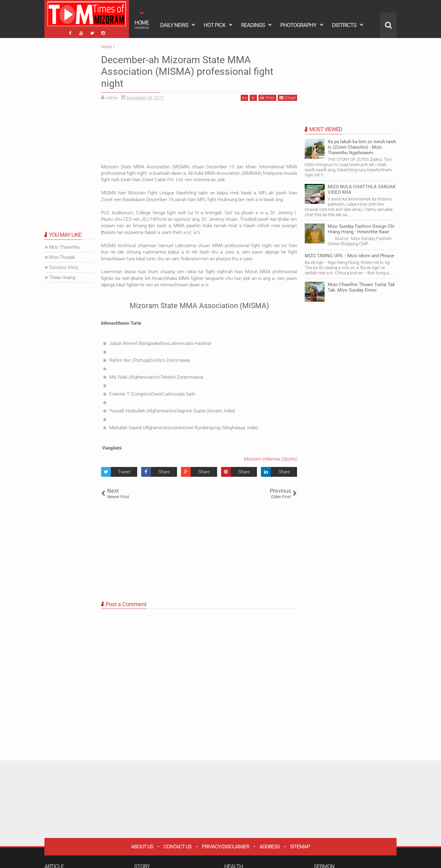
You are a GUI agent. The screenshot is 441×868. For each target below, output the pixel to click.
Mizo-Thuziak (62, 257)
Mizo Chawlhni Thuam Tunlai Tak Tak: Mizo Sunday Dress (361, 287)
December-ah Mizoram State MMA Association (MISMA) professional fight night (187, 72)
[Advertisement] (199, 131)
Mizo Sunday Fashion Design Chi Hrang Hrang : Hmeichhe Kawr (361, 229)
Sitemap (300, 847)
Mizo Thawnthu (64, 247)
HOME (142, 25)
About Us (142, 847)
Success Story (64, 267)
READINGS (253, 25)
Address (269, 847)
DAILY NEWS (174, 25)
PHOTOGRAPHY (298, 25)
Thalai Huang (62, 277)
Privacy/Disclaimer (225, 847)
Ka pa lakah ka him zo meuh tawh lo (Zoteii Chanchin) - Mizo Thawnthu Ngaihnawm (362, 147)
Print (267, 98)
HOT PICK (215, 25)
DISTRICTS (344, 25)
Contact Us (177, 847)
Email (287, 98)
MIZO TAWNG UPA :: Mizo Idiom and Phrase (349, 256)
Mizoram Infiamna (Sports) (270, 459)
